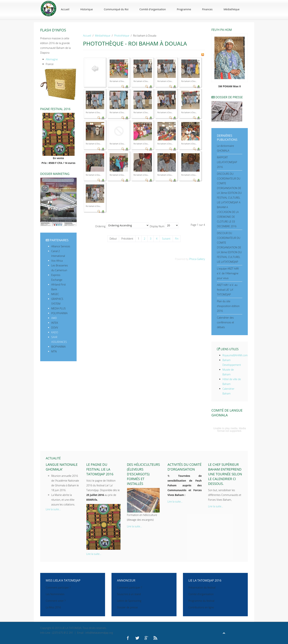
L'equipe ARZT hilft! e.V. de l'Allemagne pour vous (228, 273)
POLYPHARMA (59, 313)
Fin (177, 239)
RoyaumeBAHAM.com (235, 355)
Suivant (166, 239)
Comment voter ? (56, 601)
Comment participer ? (58, 588)
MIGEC (55, 294)
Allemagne (52, 59)
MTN (54, 351)
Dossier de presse (127, 607)
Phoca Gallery (197, 259)
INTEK (55, 323)
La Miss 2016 (53, 607)
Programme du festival (201, 601)
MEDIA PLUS (58, 308)
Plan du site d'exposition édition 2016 (228, 306)
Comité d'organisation (153, 9)
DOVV (55, 328)
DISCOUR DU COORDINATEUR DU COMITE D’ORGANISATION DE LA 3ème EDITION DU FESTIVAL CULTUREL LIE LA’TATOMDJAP (229, 247)
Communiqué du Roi (116, 9)
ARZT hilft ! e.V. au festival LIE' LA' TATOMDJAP (227, 290)
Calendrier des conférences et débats (225, 322)
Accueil (65, 9)
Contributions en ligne (201, 607)
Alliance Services (61, 246)
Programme (184, 9)
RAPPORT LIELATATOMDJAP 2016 (227, 162)
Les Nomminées (55, 594)
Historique (87, 9)
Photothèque (122, 36)
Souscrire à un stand (129, 594)
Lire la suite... (53, 509)
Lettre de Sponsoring (129, 601)
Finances (207, 9)
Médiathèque (232, 9)
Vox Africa (57, 261)
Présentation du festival (202, 588)
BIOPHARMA (58, 347)
